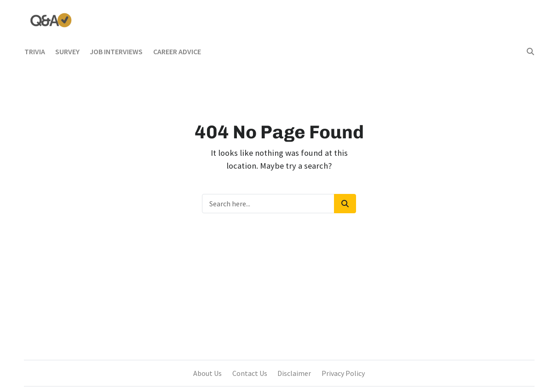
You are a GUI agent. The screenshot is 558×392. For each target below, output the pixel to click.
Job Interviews (116, 51)
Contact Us (250, 373)
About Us (207, 373)
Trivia (35, 51)
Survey (67, 51)
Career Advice (177, 51)
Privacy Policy (343, 373)
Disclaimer (294, 373)
